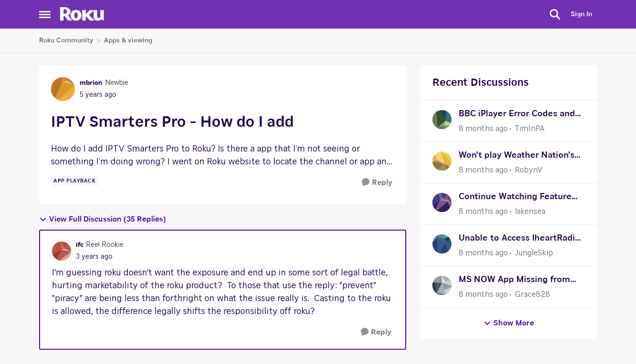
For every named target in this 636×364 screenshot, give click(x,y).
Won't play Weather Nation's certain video (517, 157)
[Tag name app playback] (75, 181)
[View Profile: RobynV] (442, 161)
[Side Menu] (45, 14)
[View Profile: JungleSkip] (442, 244)
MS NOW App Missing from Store (514, 281)
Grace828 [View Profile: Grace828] (533, 294)
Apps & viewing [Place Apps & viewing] (128, 40)
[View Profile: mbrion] (63, 89)
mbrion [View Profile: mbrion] (91, 83)
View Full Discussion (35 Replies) (103, 219)
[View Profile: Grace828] (442, 285)
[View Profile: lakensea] (442, 202)
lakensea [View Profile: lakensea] (530, 212)
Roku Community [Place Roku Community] (66, 40)
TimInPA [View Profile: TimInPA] (530, 129)
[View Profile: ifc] (62, 251)
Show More (509, 323)
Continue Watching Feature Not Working (515, 198)
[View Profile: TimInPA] (442, 120)
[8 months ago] (483, 129)
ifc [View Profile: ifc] (80, 245)
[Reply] (377, 183)
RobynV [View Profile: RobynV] (528, 170)
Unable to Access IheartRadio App (519, 239)
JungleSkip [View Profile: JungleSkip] (534, 253)
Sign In (581, 14)
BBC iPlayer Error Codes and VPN (517, 115)
